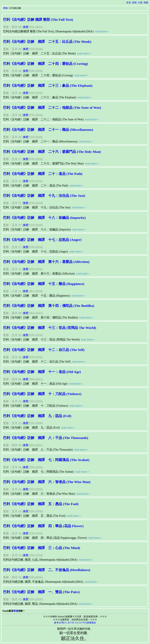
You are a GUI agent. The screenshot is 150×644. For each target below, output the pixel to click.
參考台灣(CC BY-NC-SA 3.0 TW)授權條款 (75, 623)
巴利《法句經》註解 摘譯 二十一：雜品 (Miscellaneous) (48, 130)
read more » (101, 31)
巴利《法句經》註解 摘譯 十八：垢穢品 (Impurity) (44, 218)
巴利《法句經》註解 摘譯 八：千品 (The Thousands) (46, 438)
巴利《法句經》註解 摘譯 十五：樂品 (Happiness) (44, 284)
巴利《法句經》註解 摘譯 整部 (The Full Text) (38, 20)
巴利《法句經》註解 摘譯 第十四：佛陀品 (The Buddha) (49, 306)
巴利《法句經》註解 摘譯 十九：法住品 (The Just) (44, 196)
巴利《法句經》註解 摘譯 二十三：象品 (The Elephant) (48, 86)
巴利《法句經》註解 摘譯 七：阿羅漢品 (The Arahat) (46, 460)
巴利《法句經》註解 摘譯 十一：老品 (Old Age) (42, 372)
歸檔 (134, 3)
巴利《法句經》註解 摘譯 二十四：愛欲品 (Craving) (45, 64)
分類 (140, 3)
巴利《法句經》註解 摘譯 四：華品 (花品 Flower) (43, 526)
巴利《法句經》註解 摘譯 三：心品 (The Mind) (42, 548)
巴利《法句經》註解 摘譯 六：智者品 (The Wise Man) (47, 482)
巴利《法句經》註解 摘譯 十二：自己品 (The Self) (44, 350)
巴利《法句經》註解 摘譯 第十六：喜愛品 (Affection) (46, 262)
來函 (16, 611)
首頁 (129, 3)
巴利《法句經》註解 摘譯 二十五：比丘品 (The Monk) (47, 42)
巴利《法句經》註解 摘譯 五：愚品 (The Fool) (41, 504)
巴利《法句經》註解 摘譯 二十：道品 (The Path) (43, 174)
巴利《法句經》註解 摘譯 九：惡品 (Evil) (37, 416)
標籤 (146, 3)
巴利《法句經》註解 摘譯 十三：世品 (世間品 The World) (50, 328)
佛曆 (25, 27)
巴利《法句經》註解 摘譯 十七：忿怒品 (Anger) (42, 240)
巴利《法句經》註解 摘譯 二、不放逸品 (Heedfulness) (47, 570)
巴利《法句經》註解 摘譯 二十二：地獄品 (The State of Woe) (52, 108)
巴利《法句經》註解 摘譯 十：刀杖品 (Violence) (42, 394)
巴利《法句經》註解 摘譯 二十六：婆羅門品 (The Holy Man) (52, 152)
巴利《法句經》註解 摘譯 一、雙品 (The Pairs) (41, 592)
